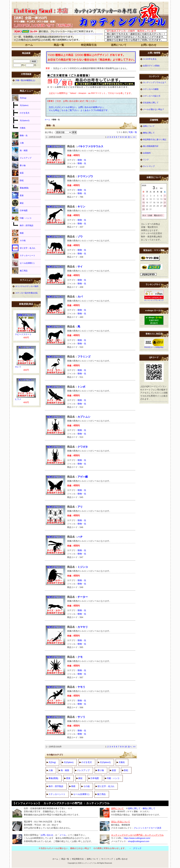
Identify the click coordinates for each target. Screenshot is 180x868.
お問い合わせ (149, 45)
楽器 (114, 770)
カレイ (18, 367)
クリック (137, 848)
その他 (86, 786)
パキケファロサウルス (90, 146)
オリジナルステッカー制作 (27, 286)
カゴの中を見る (150, 59)
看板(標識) (53, 778)
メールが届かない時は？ (154, 109)
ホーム (29, 45)
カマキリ (83, 627)
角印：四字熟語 (56, 786)
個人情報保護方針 (151, 146)
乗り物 (101, 770)
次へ (130, 137)
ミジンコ (83, 567)
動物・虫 (82, 160)
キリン (81, 207)
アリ (80, 507)
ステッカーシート (57, 794)
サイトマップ (149, 166)
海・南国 (65, 770)
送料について (119, 45)
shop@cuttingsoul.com (139, 841)
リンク (146, 159)
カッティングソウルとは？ (155, 82)
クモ (80, 657)
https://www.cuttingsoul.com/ (137, 838)
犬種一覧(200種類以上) (25, 80)
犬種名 (122, 762)
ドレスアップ (83, 770)
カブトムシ (84, 417)
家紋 (80, 778)
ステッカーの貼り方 (152, 96)
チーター (83, 597)
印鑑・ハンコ (113, 778)
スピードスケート (23, 334)
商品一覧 (59, 45)
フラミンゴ (84, 357)
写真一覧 (133, 132)
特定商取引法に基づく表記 (155, 139)
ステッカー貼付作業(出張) (27, 293)
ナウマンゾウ (85, 176)
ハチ (80, 537)
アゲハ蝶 (83, 477)
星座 (68, 778)
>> (134, 137)
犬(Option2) (105, 762)
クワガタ (83, 447)
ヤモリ (81, 687)
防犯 (126, 770)
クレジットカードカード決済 (148, 828)
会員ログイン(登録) (151, 66)
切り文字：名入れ (106, 786)
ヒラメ (18, 399)
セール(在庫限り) (81, 794)
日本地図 (95, 778)
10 (126, 137)
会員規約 (147, 153)
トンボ (81, 387)
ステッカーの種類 (151, 89)
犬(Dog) (52, 762)
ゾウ (80, 237)
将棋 (73, 786)
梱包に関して (149, 133)
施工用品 (101, 794)
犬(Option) (69, 762)
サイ (80, 267)
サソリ (81, 717)
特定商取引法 (89, 45)
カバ (80, 297)
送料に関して (134, 808)
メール (63, 835)
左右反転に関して (151, 103)
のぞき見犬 (87, 762)
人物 (51, 770)
